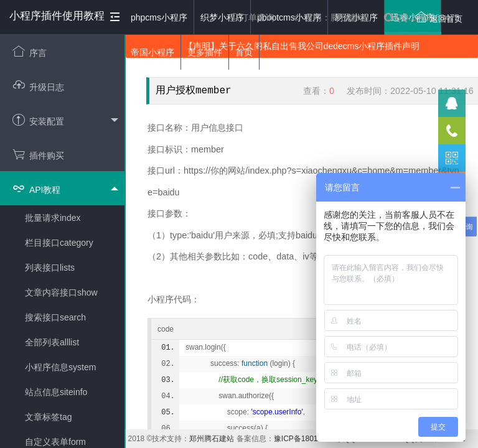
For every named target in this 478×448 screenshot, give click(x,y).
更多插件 (205, 52)
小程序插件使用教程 (57, 16)
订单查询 (253, 17)
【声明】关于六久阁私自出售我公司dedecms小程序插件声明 (302, 46)
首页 (244, 52)
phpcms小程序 (159, 17)
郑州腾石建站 (212, 439)
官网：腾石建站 (329, 17)
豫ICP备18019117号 (308, 439)
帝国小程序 (152, 52)
